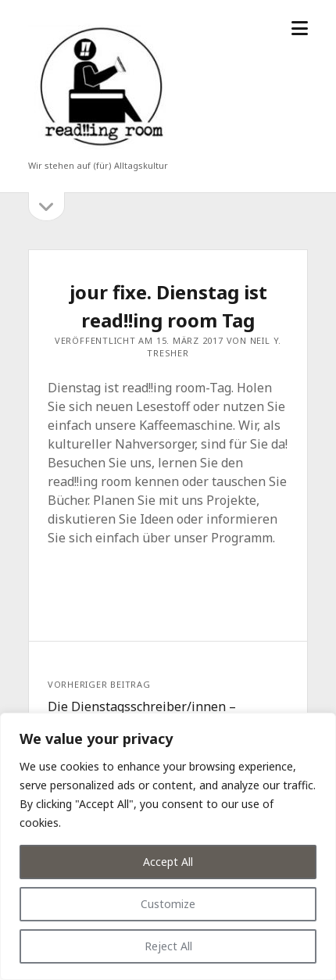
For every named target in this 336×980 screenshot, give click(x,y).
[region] (168, 846)
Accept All (168, 862)
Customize (168, 904)
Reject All (168, 946)
